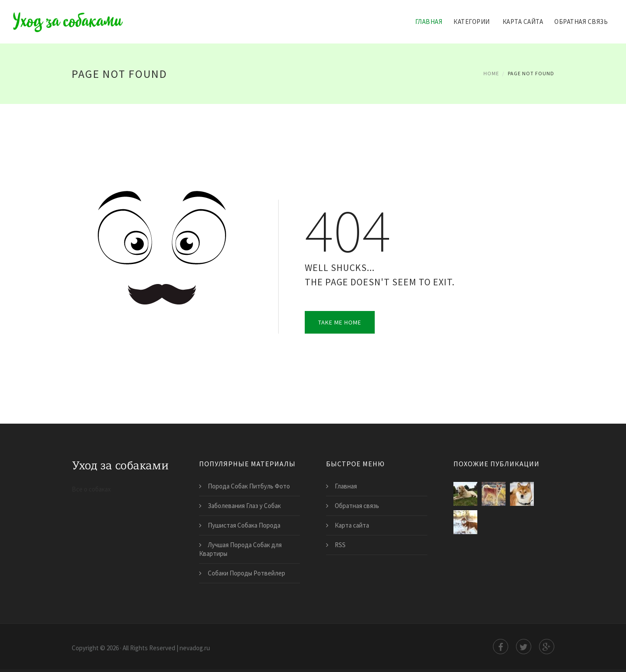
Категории (472, 22)
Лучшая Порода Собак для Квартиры (240, 549)
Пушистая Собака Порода (244, 525)
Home (491, 73)
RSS (340, 545)
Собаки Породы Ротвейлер (246, 573)
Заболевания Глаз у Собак (244, 506)
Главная (429, 22)
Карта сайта (523, 22)
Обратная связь (581, 22)
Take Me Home (340, 322)
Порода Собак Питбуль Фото (249, 486)
